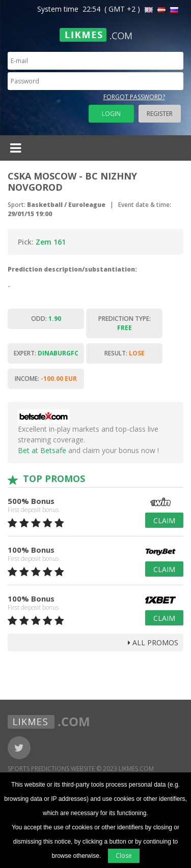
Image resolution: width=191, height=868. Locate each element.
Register (160, 114)
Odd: (46, 319)
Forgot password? (134, 97)
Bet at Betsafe (42, 450)
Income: (46, 379)
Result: (125, 353)
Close (124, 856)
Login (111, 114)
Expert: (46, 353)
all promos (153, 642)
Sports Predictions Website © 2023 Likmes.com (81, 769)
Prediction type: (125, 323)
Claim (164, 520)
